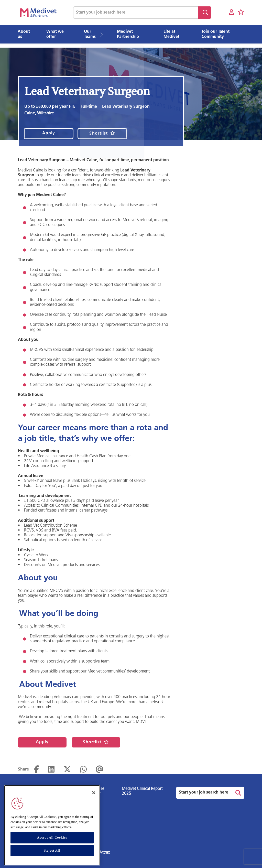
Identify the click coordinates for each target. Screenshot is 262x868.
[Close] (94, 793)
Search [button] (205, 13)
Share (23, 769)
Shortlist (99, 134)
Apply (49, 133)
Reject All (52, 850)
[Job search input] (136, 13)
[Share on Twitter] (67, 769)
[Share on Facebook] (36, 769)
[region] (52, 825)
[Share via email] (100, 769)
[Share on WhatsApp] (83, 769)
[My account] (231, 12)
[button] (103, 34)
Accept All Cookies (52, 837)
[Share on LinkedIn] (51, 769)
